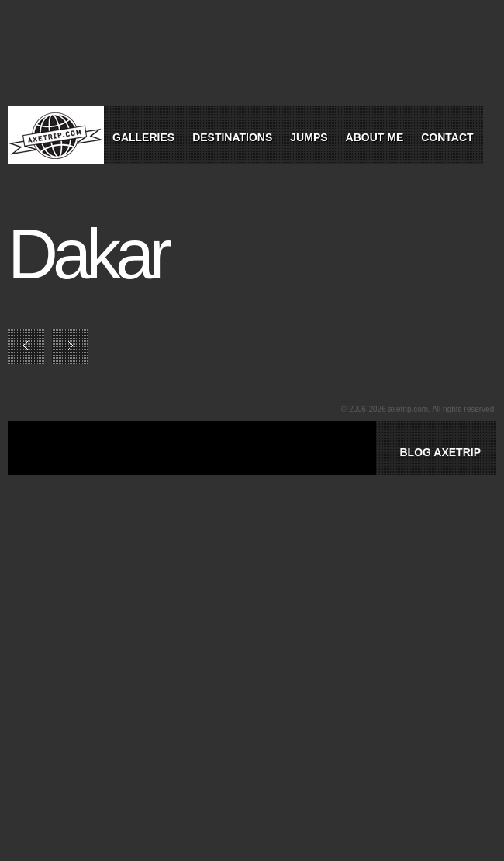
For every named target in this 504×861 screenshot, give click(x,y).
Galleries (143, 137)
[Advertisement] (228, 466)
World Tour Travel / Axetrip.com (56, 135)
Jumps (309, 137)
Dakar (87, 254)
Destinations (232, 137)
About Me (375, 137)
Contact (447, 137)
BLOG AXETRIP (440, 452)
